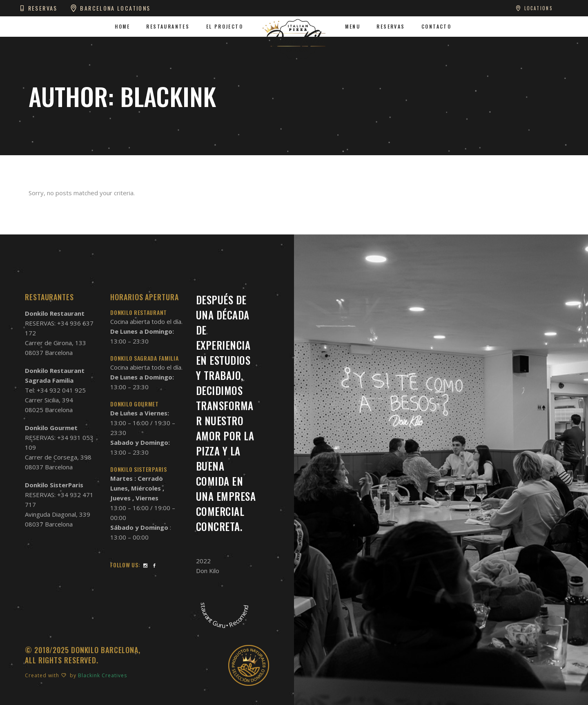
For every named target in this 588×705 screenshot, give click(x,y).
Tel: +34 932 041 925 (55, 390)
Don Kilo (208, 571)
